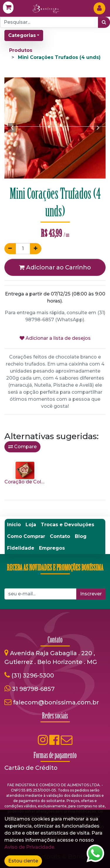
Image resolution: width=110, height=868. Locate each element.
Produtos (21, 50)
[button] (12, 128)
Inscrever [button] (91, 594)
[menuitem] (14, 525)
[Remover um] (10, 249)
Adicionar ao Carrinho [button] (55, 267)
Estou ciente (23, 861)
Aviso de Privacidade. (30, 847)
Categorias (22, 35)
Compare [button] (22, 447)
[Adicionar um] (36, 249)
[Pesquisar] (104, 22)
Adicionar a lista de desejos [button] (55, 338)
